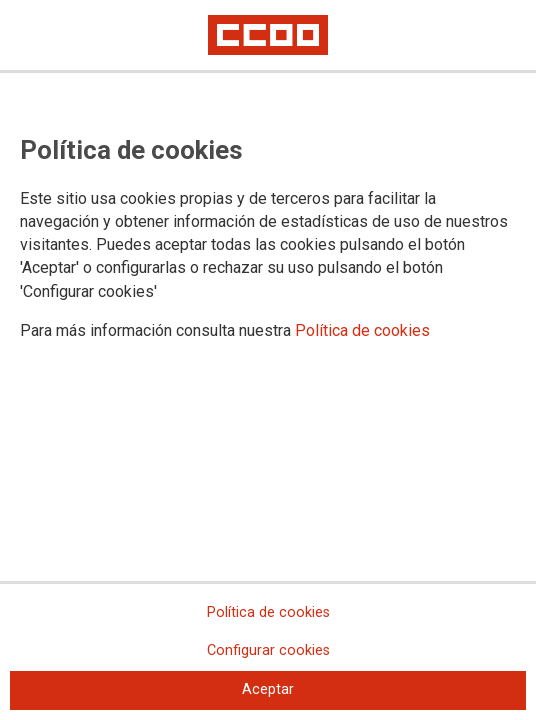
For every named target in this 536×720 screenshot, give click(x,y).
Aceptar (268, 689)
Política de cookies (362, 330)
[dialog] (268, 360)
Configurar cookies (268, 650)
